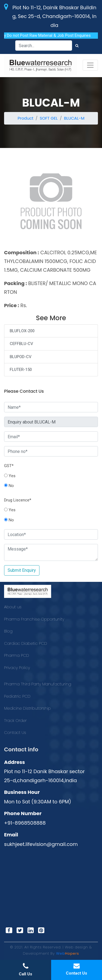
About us (13, 607)
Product (26, 118)
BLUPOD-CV (21, 357)
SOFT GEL (49, 118)
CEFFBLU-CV (21, 344)
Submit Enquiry (22, 570)
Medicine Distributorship (27, 708)
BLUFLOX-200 (22, 331)
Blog (8, 631)
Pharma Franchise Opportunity (34, 619)
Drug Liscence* (18, 500)
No (9, 486)
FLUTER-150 (21, 370)
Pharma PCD (17, 655)
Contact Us (15, 732)
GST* (9, 466)
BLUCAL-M (74, 118)
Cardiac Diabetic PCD (26, 643)
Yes (10, 476)
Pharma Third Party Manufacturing (38, 684)
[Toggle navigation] (90, 65)
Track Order (15, 720)
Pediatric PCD (17, 696)
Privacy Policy (17, 668)
